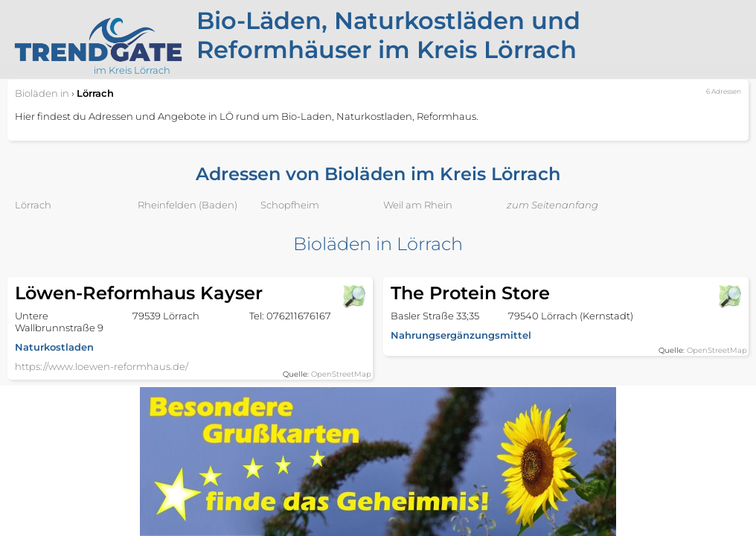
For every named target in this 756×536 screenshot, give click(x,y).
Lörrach (33, 205)
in (42, 93)
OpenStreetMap (341, 374)
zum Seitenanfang (552, 205)
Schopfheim (290, 205)
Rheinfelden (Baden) (188, 205)
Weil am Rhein (418, 205)
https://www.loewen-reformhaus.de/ (102, 366)
